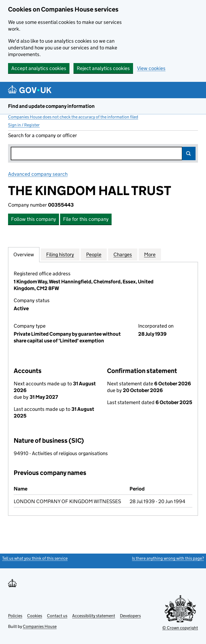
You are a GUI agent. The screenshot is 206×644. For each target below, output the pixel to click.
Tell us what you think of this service (35, 558)
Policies (15, 616)
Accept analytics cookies (39, 68)
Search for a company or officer (43, 135)
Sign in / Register (24, 125)
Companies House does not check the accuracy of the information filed (73, 117)
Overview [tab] (24, 254)
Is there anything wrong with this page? (168, 558)
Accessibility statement (94, 616)
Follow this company (34, 219)
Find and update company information (51, 106)
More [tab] (150, 254)
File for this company (86, 219)
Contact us (57, 616)
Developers (130, 616)
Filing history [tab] (60, 254)
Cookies (35, 616)
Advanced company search (38, 174)
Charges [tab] (123, 254)
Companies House (40, 626)
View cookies (151, 68)
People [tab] (94, 254)
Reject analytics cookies (103, 68)
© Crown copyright (180, 628)
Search (189, 153)
